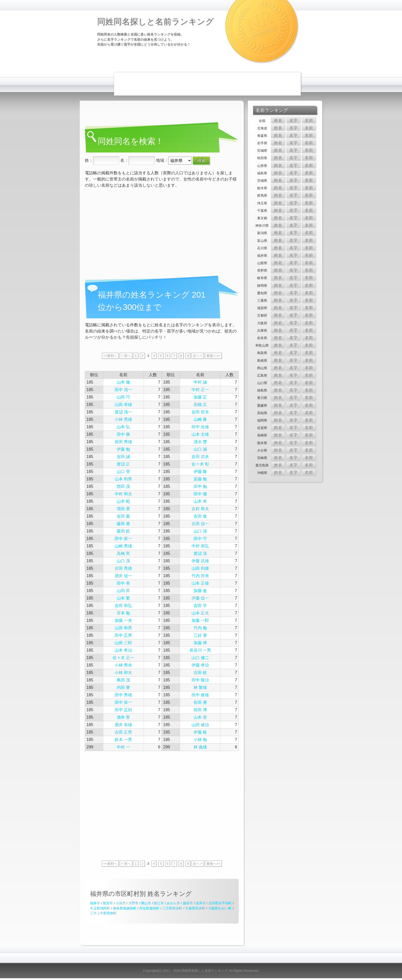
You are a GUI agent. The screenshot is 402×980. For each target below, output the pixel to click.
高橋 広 (200, 405)
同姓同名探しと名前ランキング (155, 22)
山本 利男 (123, 479)
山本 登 (200, 717)
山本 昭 (123, 501)
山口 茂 (123, 561)
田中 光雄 (200, 427)
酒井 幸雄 (123, 725)
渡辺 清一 (123, 412)
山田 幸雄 (123, 405)
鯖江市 (159, 903)
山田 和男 (123, 628)
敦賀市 (108, 903)
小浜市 (121, 903)
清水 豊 (200, 442)
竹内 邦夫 (200, 576)
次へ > (198, 356)
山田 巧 (123, 397)
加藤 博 (200, 643)
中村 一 (123, 747)
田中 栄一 (123, 702)
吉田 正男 (123, 732)
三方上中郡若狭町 (103, 913)
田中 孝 (123, 583)
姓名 (278, 121)
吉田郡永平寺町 (220, 903)
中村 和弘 (200, 546)
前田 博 (200, 710)
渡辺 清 (200, 553)
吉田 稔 (200, 673)
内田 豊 (123, 687)
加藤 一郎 (200, 620)
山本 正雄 (200, 583)
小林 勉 (200, 740)
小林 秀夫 (123, 665)
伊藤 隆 (200, 472)
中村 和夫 (123, 494)
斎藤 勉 (200, 479)
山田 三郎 (123, 643)
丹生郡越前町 (149, 908)
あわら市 (173, 903)
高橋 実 (123, 553)
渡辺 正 (123, 464)
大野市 (133, 903)
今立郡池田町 (100, 908)
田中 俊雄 (200, 695)
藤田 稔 (123, 531)
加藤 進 (200, 591)
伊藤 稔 (200, 732)
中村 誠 (200, 382)
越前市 (188, 903)
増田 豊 (123, 509)
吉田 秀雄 (123, 568)
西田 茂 (123, 486)
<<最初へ (110, 356)
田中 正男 (123, 635)
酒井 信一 (123, 576)
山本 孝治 (123, 650)
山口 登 (123, 472)
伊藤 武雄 (200, 561)
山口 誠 (200, 449)
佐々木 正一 (123, 658)
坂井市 (201, 903)
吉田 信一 (200, 524)
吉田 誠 (123, 457)
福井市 (95, 903)
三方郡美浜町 (172, 908)
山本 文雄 (200, 434)
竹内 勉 (200, 628)
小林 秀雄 (123, 419)
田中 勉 (200, 486)
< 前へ (126, 356)
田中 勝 (123, 434)
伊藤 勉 (123, 449)
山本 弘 (123, 427)
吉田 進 (200, 516)
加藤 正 (200, 397)
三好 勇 (200, 635)
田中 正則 (123, 710)
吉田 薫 (123, 516)
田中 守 (200, 539)
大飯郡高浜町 (195, 908)
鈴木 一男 (123, 740)
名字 (294, 121)
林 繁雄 (200, 687)
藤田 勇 (123, 524)
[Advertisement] (207, 84)
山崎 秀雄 (123, 546)
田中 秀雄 (123, 695)
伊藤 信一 (200, 598)
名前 (309, 121)
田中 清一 (123, 390)
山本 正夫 (200, 613)
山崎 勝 (200, 419)
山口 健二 (200, 658)
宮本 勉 (123, 613)
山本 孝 (200, 501)
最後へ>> (213, 356)
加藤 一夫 (123, 620)
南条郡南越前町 (125, 908)
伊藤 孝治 (200, 665)
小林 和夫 (123, 673)
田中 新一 (123, 539)
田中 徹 (200, 494)
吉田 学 (200, 606)
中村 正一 (200, 390)
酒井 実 (123, 717)
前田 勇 (200, 702)
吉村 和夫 (200, 509)
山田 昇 (123, 591)
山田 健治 (200, 725)
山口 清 (200, 531)
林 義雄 (200, 747)
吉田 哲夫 (200, 412)
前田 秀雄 (123, 442)
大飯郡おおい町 (220, 908)
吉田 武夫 (200, 457)
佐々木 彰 (200, 464)
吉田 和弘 (123, 606)
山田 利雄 (200, 568)
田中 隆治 (200, 680)
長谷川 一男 (200, 650)
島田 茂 (123, 680)
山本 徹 (123, 382)
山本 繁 (123, 598)
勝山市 (146, 903)
